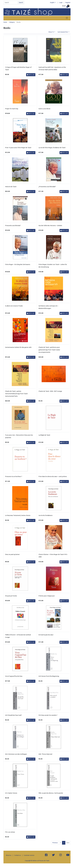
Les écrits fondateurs (46, 515)
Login (61, 3)
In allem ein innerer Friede (14, 306)
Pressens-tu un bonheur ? (14, 476)
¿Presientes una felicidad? (47, 187)
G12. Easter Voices (11, 793)
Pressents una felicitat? (13, 225)
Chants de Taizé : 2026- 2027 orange (50, 391)
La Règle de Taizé (44, 435)
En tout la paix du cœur (46, 635)
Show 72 (51, 32)
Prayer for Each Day (12, 109)
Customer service (29, 855)
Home (5, 22)
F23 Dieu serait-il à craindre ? (48, 715)
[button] (66, 6)
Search (21, 3)
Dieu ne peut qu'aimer (12, 554)
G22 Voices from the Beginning (49, 676)
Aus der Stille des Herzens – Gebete (50, 225)
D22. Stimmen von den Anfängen (16, 754)
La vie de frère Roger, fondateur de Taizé (52, 148)
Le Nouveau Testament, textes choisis (18, 515)
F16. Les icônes (10, 832)
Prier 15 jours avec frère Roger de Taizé (18, 148)
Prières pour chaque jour (47, 596)
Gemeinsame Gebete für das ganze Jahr (18, 347)
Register (68, 3)
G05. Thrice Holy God (45, 754)
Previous (55, 843)
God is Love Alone (44, 109)
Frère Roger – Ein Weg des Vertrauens (18, 264)
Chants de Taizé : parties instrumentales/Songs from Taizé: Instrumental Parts (16, 394)
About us (9, 855)
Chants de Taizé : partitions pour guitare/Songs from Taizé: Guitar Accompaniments (49, 350)
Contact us (18, 855)
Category (12, 22)
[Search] (11, 3)
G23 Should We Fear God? (13, 715)
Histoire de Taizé (11, 187)
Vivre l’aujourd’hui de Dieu (14, 676)
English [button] (52, 3)
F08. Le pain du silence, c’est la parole (51, 793)
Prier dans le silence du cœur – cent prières (53, 476)
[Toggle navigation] (67, 18)
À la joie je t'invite (11, 596)
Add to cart (31, 75)
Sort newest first (63, 32)
